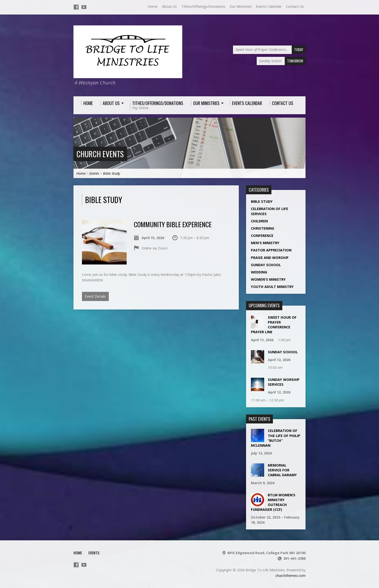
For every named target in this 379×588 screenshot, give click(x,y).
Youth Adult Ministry (272, 287)
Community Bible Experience (173, 224)
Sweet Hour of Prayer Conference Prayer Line (274, 325)
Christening (262, 228)
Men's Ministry (265, 243)
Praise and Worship (270, 258)
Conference (262, 236)
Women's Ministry (268, 279)
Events (94, 173)
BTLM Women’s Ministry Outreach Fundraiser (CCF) (273, 502)
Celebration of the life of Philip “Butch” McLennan (276, 438)
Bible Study (112, 173)
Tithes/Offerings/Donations (203, 6)
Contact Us (295, 6)
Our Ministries (241, 6)
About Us (169, 6)
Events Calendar (269, 6)
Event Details (95, 296)
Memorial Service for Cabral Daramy (282, 470)
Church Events (100, 154)
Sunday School (266, 265)
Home (153, 6)
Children (259, 221)
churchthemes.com (290, 576)
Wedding (259, 272)
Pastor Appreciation (271, 250)
